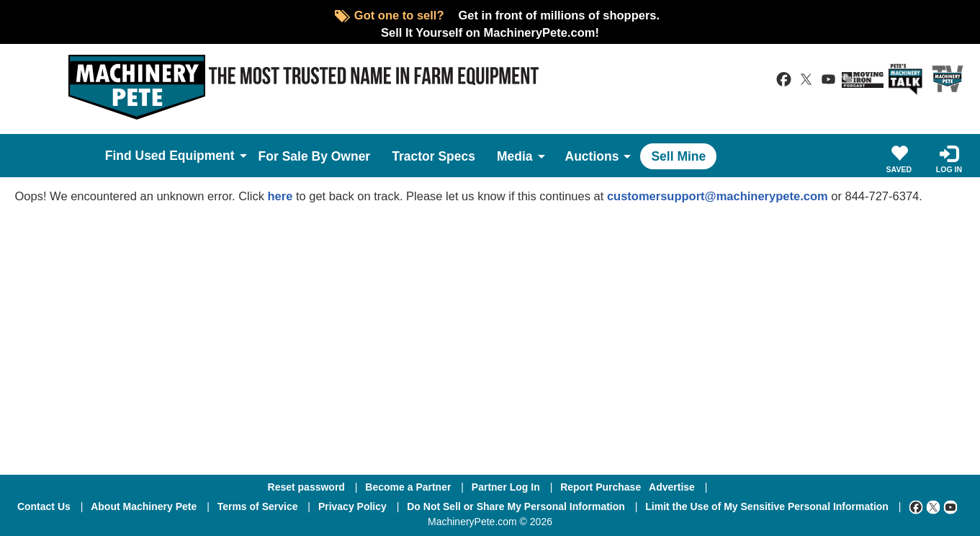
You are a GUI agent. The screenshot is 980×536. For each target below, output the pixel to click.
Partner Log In (506, 487)
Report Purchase (601, 487)
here (280, 196)
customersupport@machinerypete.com (718, 196)
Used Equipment (185, 156)
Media (515, 156)
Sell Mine (678, 156)
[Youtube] (950, 506)
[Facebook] (916, 506)
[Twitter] (933, 506)
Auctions (592, 156)
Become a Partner (408, 487)
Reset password (306, 487)
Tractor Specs (433, 156)
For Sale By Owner (315, 156)
